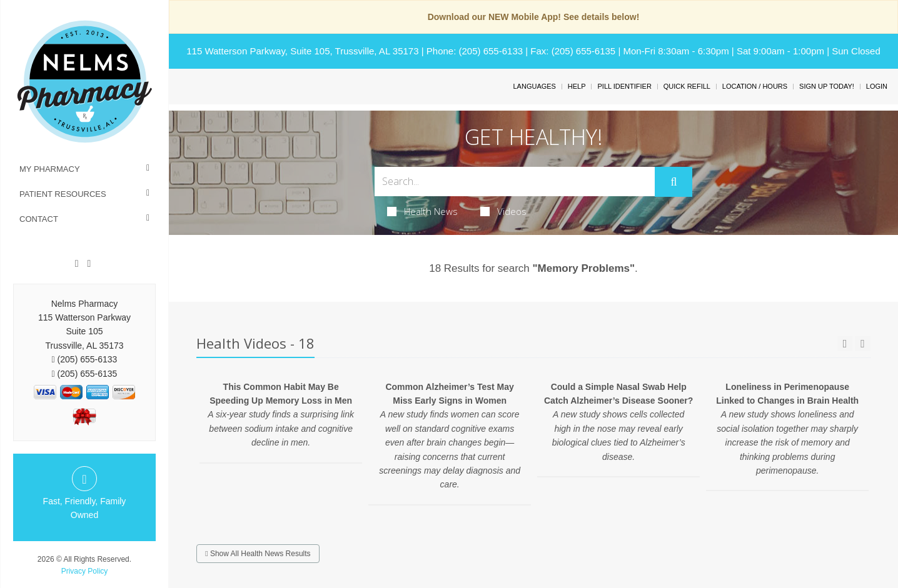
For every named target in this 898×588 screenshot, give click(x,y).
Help (577, 86)
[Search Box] (515, 182)
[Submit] (673, 182)
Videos (503, 211)
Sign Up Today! (827, 86)
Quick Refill (687, 86)
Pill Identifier (624, 86)
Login (877, 86)
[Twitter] (89, 264)
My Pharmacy (50, 169)
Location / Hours (755, 86)
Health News (422, 211)
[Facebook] (77, 264)
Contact (39, 219)
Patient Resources (63, 194)
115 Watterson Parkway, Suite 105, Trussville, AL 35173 (302, 51)
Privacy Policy (85, 571)
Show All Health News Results (258, 554)
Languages (534, 86)
